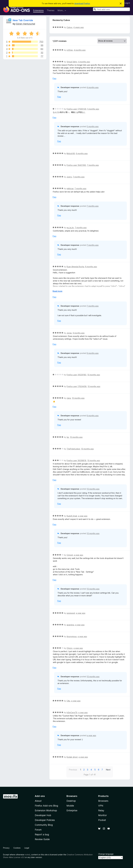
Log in (127, 3)
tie (68, 437)
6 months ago (82, 153)
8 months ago (91, 267)
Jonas (69, 333)
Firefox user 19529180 (76, 375)
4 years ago (79, 27)
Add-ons (40, 796)
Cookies (17, 848)
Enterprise (72, 810)
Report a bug (42, 834)
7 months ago (93, 165)
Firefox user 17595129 (76, 109)
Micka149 (71, 153)
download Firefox (82, 3)
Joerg (69, 177)
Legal (27, 848)
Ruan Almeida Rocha (75, 267)
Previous (73, 770)
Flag (54, 78)
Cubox (69, 27)
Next (108, 770)
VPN (101, 806)
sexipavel (71, 613)
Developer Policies (45, 820)
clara (69, 398)
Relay (101, 810)
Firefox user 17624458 (77, 386)
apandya (70, 625)
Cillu (68, 701)
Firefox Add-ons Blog (46, 806)
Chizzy (70, 648)
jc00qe (70, 50)
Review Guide (42, 839)
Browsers (103, 801)
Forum (38, 830)
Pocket (102, 820)
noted (27, 855)
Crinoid (70, 555)
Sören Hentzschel (26, 24)
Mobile (70, 806)
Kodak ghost (72, 757)
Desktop (71, 801)
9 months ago (79, 333)
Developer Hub (43, 815)
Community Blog (44, 825)
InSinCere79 (72, 712)
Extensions (38, 10)
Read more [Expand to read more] (57, 291)
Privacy (6, 848)
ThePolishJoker (73, 449)
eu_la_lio (70, 228)
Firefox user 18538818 (76, 460)
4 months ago (80, 50)
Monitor (102, 815)
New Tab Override (23, 20)
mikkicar (70, 188)
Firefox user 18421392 (76, 165)
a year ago (83, 516)
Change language (106, 854)
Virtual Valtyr (72, 62)
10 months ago (94, 375)
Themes (51, 10)
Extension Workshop (46, 810)
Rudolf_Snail (72, 516)
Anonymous (72, 636)
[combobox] (111, 9)
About (38, 801)
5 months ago (93, 109)
